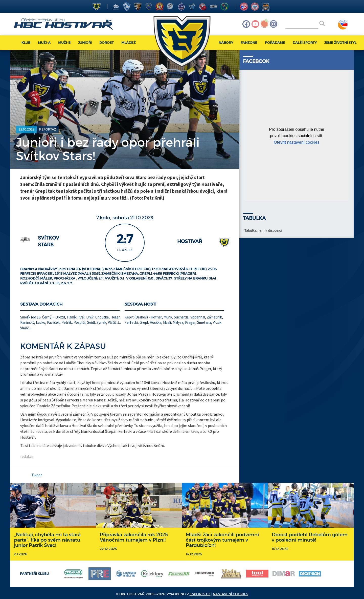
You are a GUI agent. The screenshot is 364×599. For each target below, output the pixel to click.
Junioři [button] (85, 43)
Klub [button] (26, 43)
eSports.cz (200, 594)
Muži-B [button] (64, 43)
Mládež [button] (129, 43)
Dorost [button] (107, 43)
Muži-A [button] (44, 43)
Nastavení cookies (231, 594)
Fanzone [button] (249, 43)
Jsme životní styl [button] (340, 43)
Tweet (37, 475)
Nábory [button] (226, 43)
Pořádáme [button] (275, 43)
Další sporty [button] (305, 43)
